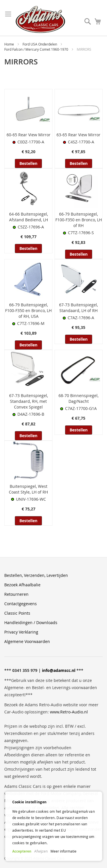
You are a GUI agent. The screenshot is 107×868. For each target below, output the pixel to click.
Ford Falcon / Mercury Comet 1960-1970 (37, 49)
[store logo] (40, 19)
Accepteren (22, 851)
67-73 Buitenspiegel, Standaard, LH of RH (78, 308)
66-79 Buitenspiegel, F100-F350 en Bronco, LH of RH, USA (28, 310)
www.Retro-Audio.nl (69, 712)
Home (10, 44)
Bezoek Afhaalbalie (22, 585)
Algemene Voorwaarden (27, 641)
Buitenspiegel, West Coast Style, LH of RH (28, 489)
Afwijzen (41, 851)
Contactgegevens (21, 604)
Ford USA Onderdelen (40, 44)
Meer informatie (63, 851)
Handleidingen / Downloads (31, 623)
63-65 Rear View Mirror (78, 135)
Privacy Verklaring (21, 632)
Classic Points (17, 613)
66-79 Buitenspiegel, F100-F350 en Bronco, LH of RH (79, 220)
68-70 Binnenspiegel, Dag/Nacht (78, 398)
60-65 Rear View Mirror (29, 135)
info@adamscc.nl (59, 670)
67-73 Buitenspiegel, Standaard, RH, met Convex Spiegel (29, 401)
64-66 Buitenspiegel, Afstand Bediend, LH (29, 217)
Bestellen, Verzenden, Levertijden (36, 575)
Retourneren (16, 594)
